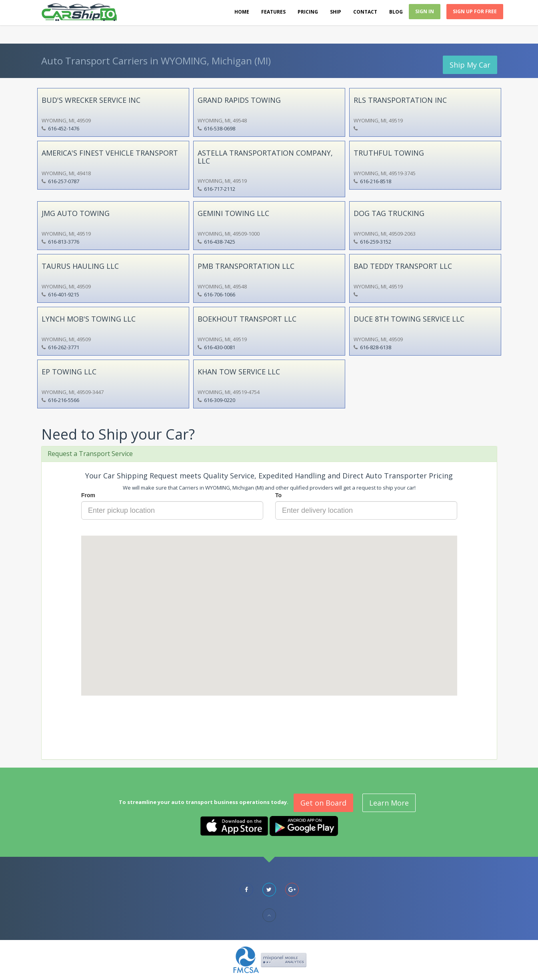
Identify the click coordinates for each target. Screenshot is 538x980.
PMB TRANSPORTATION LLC (246, 266)
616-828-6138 (376, 347)
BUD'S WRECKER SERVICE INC (91, 100)
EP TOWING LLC (69, 372)
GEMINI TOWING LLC (233, 213)
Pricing (308, 12)
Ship (336, 12)
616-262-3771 (64, 347)
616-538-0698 (220, 128)
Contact (365, 12)
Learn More (389, 803)
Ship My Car (470, 65)
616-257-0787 (64, 181)
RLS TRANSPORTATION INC (400, 100)
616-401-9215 (64, 294)
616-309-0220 (220, 400)
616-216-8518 (376, 181)
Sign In (425, 11)
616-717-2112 (220, 189)
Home (242, 12)
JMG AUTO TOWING (76, 213)
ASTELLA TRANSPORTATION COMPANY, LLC (265, 157)
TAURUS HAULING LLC (80, 266)
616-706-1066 (220, 294)
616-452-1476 (64, 128)
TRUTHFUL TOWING (389, 153)
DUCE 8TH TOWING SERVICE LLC (409, 319)
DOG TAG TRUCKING (389, 213)
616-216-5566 (64, 400)
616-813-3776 (64, 242)
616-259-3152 (376, 242)
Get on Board (323, 803)
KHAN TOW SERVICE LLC (239, 372)
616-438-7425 (220, 242)
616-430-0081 (220, 347)
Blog (396, 12)
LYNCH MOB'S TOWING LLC (89, 319)
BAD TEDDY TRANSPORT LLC (403, 266)
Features (273, 12)
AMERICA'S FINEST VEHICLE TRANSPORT (110, 153)
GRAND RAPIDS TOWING (239, 100)
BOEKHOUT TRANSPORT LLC (247, 319)
